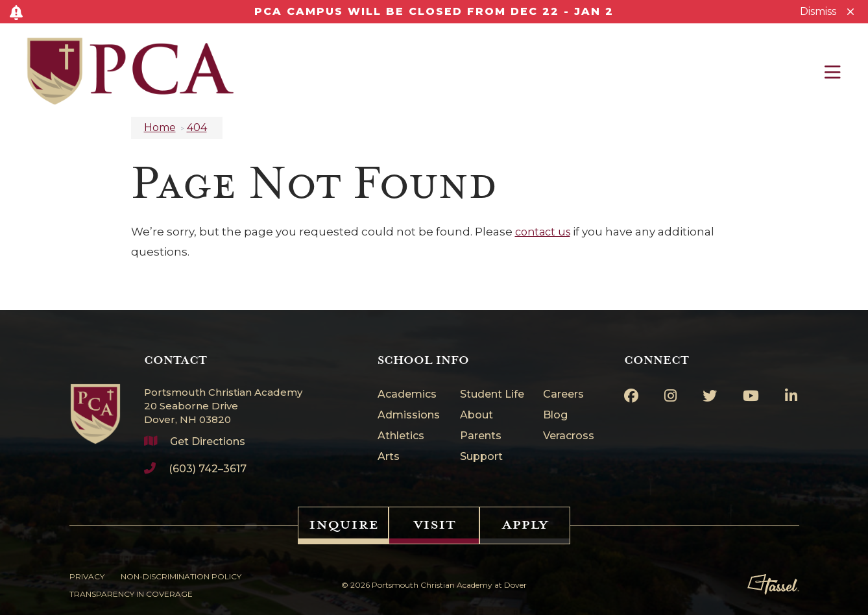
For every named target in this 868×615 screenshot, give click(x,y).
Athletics (401, 436)
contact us (543, 232)
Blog (555, 416)
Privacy (87, 576)
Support (481, 457)
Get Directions (208, 441)
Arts (389, 457)
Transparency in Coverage (131, 594)
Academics (407, 395)
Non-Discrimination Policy (181, 576)
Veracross (569, 436)
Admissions (409, 416)
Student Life (492, 395)
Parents (481, 436)
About (476, 416)
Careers (563, 395)
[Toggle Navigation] (832, 72)
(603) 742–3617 (208, 469)
